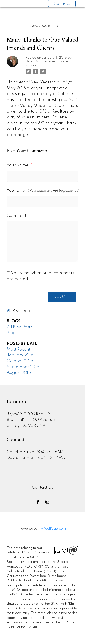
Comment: (18, 216)
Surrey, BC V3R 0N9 (26, 426)
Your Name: (19, 165)
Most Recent (19, 350)
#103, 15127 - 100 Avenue (31, 420)
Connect (62, 4)
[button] (38, 502)
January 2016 (20, 355)
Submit (62, 297)
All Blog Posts (19, 327)
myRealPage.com (52, 529)
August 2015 (19, 373)
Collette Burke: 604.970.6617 (35, 452)
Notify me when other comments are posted (40, 276)
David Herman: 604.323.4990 (37, 458)
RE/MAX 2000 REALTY (29, 414)
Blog (11, 333)
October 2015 (20, 361)
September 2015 (23, 367)
